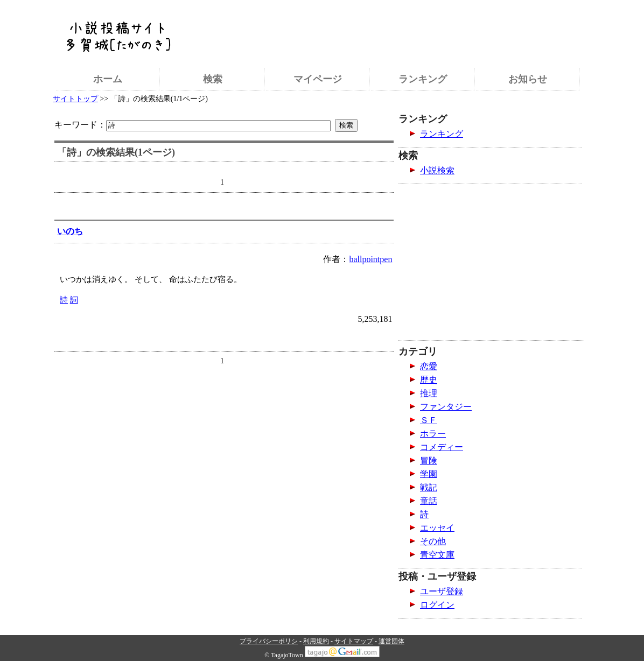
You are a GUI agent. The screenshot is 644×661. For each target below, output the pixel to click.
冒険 (429, 460)
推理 (429, 393)
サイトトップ (75, 99)
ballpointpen (370, 259)
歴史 (429, 380)
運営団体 (391, 641)
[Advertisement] (389, 30)
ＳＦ (429, 420)
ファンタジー (446, 407)
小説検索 (437, 170)
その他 (433, 541)
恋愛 (429, 366)
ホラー (433, 434)
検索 (213, 79)
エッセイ (437, 528)
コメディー (442, 447)
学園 (429, 474)
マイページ (318, 79)
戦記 (429, 487)
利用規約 (316, 641)
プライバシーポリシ (269, 641)
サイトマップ (354, 641)
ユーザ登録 (442, 591)
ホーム (108, 79)
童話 (429, 501)
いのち (70, 231)
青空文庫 (437, 555)
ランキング (423, 79)
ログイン (437, 605)
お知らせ (528, 79)
